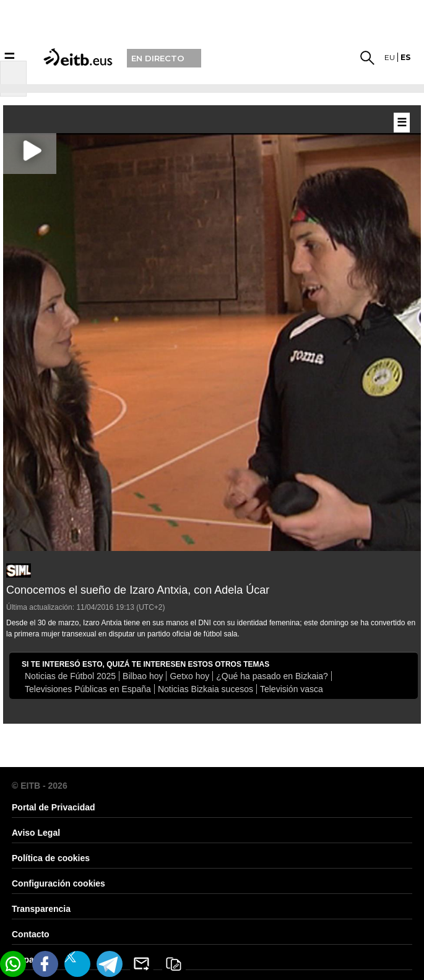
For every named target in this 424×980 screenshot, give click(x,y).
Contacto (31, 934)
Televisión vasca (292, 689)
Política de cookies (51, 858)
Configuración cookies (58, 883)
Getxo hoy (189, 676)
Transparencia (41, 909)
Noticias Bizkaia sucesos (206, 689)
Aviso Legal (36, 833)
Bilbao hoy (143, 676)
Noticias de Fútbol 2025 (70, 676)
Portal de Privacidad (54, 807)
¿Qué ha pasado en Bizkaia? (272, 676)
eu (390, 57)
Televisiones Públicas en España (88, 689)
